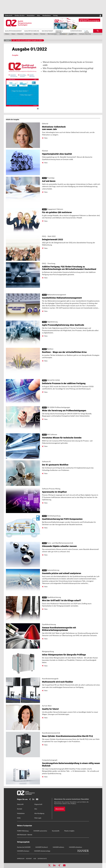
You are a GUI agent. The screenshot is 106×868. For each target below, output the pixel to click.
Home (8, 40)
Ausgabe (15, 55)
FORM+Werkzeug (23, 831)
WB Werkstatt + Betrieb (25, 835)
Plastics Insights (69, 831)
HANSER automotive (40, 831)
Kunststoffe (56, 831)
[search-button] (98, 31)
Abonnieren (60, 809)
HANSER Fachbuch (42, 847)
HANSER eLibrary (58, 847)
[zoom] (38, 109)
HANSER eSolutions (76, 847)
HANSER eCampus (23, 851)
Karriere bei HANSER (24, 847)
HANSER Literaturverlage (42, 851)
